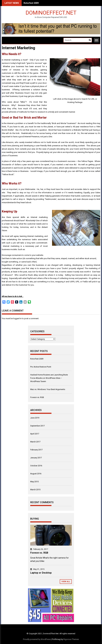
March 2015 (35, 490)
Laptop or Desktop (41, 573)
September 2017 (37, 426)
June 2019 (35, 418)
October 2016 (36, 466)
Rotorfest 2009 (31, 3)
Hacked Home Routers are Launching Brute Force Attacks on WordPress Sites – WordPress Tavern (49, 378)
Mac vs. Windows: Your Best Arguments (48, 389)
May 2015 (34, 482)
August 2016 (36, 474)
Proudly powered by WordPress (37, 639)
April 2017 (35, 434)
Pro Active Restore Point (41, 367)
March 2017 (35, 442)
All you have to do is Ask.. (13, 296)
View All (66, 581)
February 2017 (36, 450)
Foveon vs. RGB (37, 397)
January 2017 (36, 458)
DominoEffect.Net (51, 13)
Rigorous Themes (71, 639)
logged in (17, 318)
